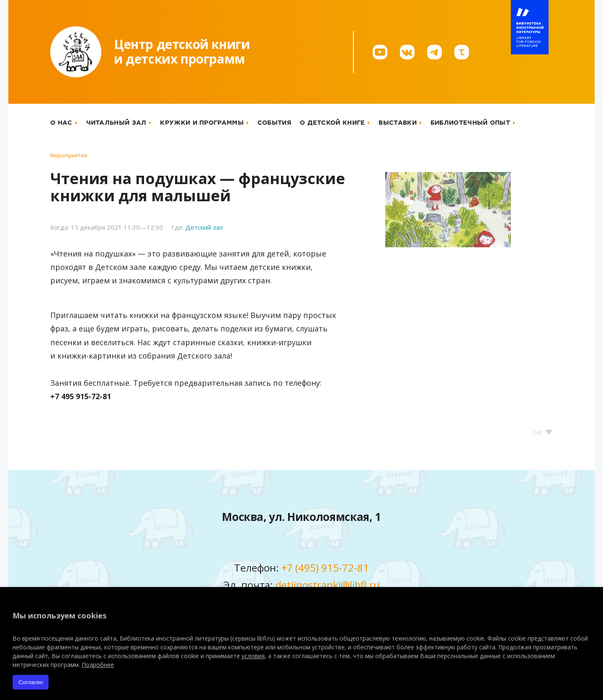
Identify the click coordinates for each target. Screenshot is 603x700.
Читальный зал (116, 123)
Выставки (397, 123)
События (274, 123)
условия (253, 656)
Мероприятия (69, 155)
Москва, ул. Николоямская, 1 (301, 517)
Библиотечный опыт (470, 123)
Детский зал (204, 227)
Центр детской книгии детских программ (182, 51)
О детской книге (332, 123)
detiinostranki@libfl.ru (328, 585)
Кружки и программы (202, 123)
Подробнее (98, 665)
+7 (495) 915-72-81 (325, 568)
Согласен (31, 682)
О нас (61, 123)
